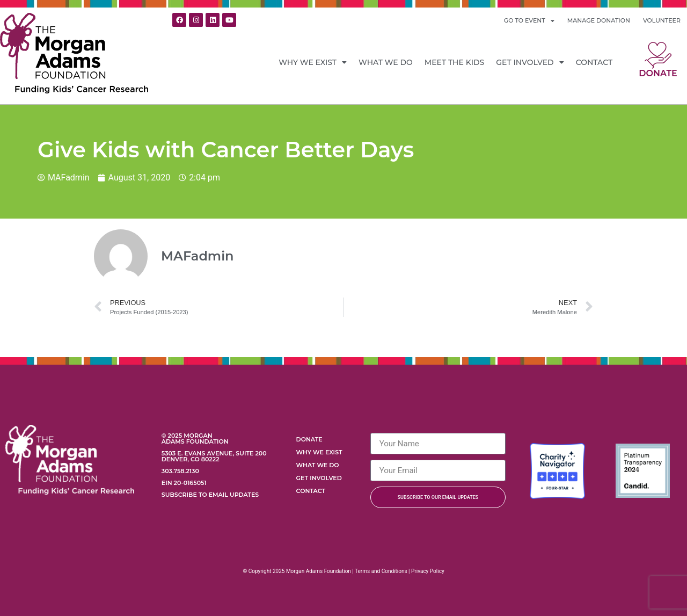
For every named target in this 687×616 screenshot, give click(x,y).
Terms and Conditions (381, 571)
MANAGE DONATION (599, 20)
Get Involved (530, 62)
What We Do (386, 62)
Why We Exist (313, 62)
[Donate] (658, 55)
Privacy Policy (428, 571)
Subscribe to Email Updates (210, 495)
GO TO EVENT (529, 20)
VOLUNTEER (662, 20)
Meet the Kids (455, 62)
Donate (658, 73)
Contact (594, 62)
